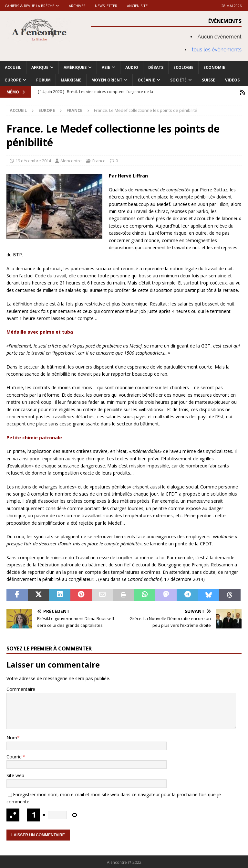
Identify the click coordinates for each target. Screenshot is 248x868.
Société (178, 80)
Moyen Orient (107, 80)
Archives (77, 6)
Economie (214, 67)
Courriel (15, 756)
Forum (43, 80)
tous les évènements (217, 50)
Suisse (208, 80)
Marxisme (71, 80)
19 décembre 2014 (33, 160)
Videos (232, 80)
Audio (132, 67)
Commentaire (21, 688)
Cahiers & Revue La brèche (30, 6)
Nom (12, 737)
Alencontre (71, 160)
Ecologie (183, 67)
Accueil (13, 67)
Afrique (40, 67)
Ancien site (137, 6)
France (99, 160)
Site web (15, 775)
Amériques (75, 67)
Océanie (146, 80)
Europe (13, 80)
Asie (106, 67)
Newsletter (106, 6)
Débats (156, 67)
